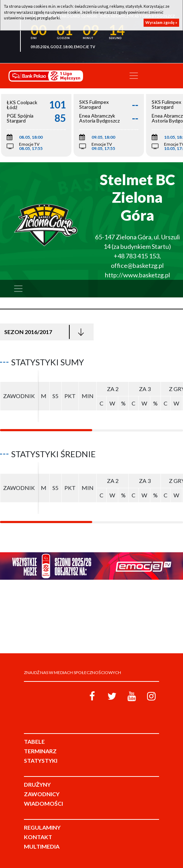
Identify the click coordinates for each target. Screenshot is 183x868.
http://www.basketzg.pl (137, 275)
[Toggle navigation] (134, 76)
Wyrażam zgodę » (161, 22)
